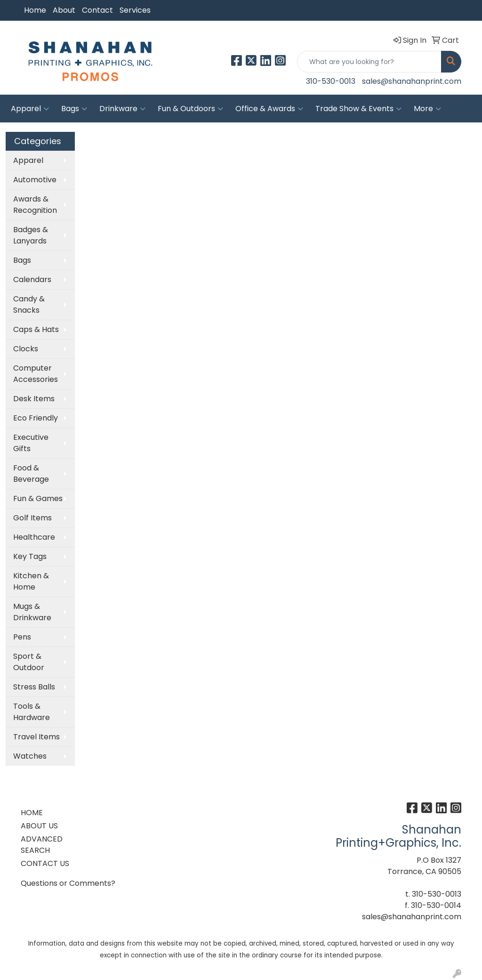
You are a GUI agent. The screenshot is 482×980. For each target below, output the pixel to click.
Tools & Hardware (32, 712)
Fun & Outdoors (190, 109)
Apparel (30, 109)
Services (135, 10)
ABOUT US (39, 826)
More (427, 109)
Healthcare (34, 537)
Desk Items (34, 399)
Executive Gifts (31, 443)
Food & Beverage (31, 474)
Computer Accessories (36, 374)
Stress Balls (34, 687)
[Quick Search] (369, 62)
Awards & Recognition (35, 205)
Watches (30, 756)
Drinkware (122, 109)
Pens (22, 637)
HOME (32, 813)
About (64, 10)
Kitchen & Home (31, 581)
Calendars (32, 279)
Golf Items (32, 518)
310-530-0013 (331, 81)
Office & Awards (269, 109)
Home (35, 10)
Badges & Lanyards (31, 235)
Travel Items (36, 737)
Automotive (35, 180)
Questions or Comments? (68, 883)
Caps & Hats (36, 329)
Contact (97, 10)
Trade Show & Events (358, 109)
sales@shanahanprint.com (412, 81)
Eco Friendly (36, 418)
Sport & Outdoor (29, 662)
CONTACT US (45, 863)
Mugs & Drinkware (32, 612)
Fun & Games (38, 498)
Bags (74, 109)
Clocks (26, 349)
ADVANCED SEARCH (42, 845)
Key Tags (30, 556)
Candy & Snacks (29, 304)
